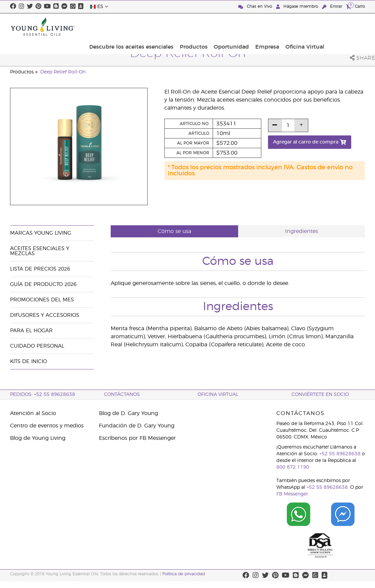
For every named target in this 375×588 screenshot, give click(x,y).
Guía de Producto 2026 (43, 284)
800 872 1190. (293, 467)
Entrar (333, 7)
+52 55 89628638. (328, 487)
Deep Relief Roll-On (63, 72)
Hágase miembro (298, 7)
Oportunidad (275, 26)
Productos (239, 26)
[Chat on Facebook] (343, 514)
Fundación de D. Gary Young (137, 426)
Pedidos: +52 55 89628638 (43, 395)
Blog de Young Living (38, 438)
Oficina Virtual (343, 26)
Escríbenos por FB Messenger (137, 438)
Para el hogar (31, 331)
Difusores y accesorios (45, 315)
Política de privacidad (184, 574)
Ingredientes (302, 231)
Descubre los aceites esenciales (179, 26)
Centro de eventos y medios (47, 426)
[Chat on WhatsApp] (299, 514)
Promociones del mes (42, 300)
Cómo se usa (174, 231)
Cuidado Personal (37, 346)
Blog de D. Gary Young (128, 413)
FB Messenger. (293, 494)
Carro (356, 6)
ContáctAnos (122, 395)
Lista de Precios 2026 (40, 269)
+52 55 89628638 (340, 454)
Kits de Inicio (29, 362)
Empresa (308, 26)
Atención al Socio (33, 413)
